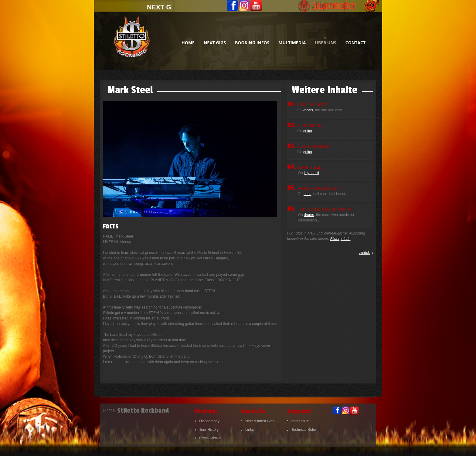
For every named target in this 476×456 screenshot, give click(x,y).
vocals (308, 110)
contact (355, 43)
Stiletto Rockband (132, 41)
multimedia (292, 43)
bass (307, 194)
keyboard (311, 173)
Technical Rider (304, 430)
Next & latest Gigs (260, 421)
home (188, 43)
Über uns (325, 43)
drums (309, 215)
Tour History (209, 430)
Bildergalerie (340, 239)
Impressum (300, 421)
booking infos (252, 43)
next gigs (215, 43)
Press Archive (210, 438)
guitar (308, 131)
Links (250, 430)
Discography (209, 421)
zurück (364, 253)
